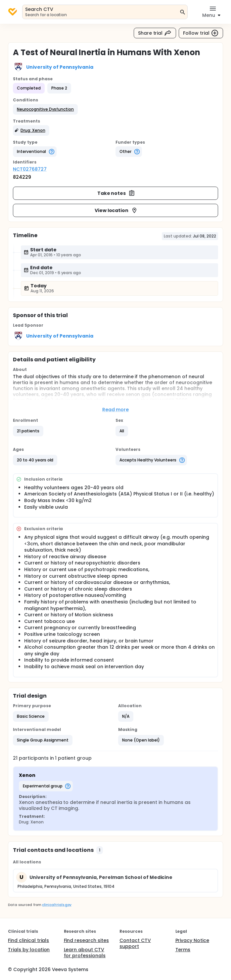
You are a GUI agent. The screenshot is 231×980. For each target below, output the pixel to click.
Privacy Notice (192, 940)
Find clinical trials (28, 940)
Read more (116, 410)
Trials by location (29, 950)
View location (116, 210)
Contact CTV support (135, 943)
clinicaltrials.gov (57, 905)
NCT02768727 (30, 169)
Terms (183, 950)
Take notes (116, 193)
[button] (45, 109)
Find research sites (86, 940)
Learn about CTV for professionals (85, 953)
